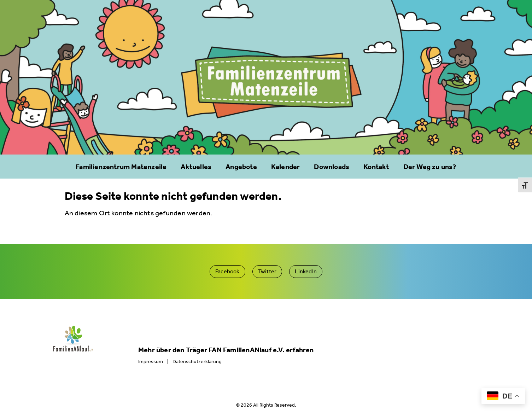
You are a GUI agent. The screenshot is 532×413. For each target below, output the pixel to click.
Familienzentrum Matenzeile (121, 167)
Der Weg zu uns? (430, 167)
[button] (227, 272)
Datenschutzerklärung (197, 362)
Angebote (241, 167)
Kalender (286, 167)
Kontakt (376, 167)
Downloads (332, 167)
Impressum (151, 362)
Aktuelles (196, 167)
